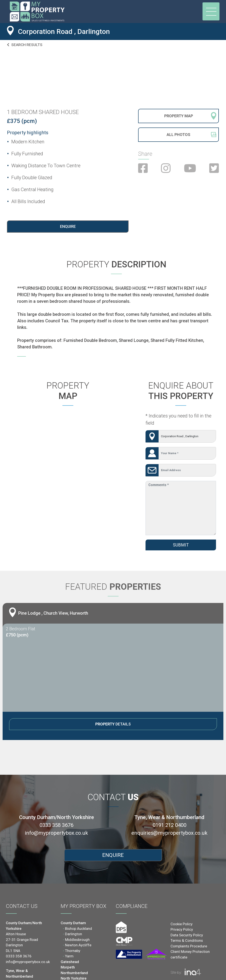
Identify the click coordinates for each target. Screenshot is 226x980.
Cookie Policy (182, 924)
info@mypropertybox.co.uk (56, 833)
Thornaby (73, 951)
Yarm (69, 956)
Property (179, 116)
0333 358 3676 (56, 825)
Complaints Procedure (189, 946)
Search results (25, 45)
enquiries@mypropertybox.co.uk (169, 833)
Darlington (74, 934)
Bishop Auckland (79, 929)
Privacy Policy (182, 929)
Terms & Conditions (187, 940)
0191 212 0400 (170, 825)
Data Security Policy (187, 935)
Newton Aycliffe (78, 945)
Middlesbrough (77, 940)
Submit (181, 545)
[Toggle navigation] (211, 11)
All (178, 134)
